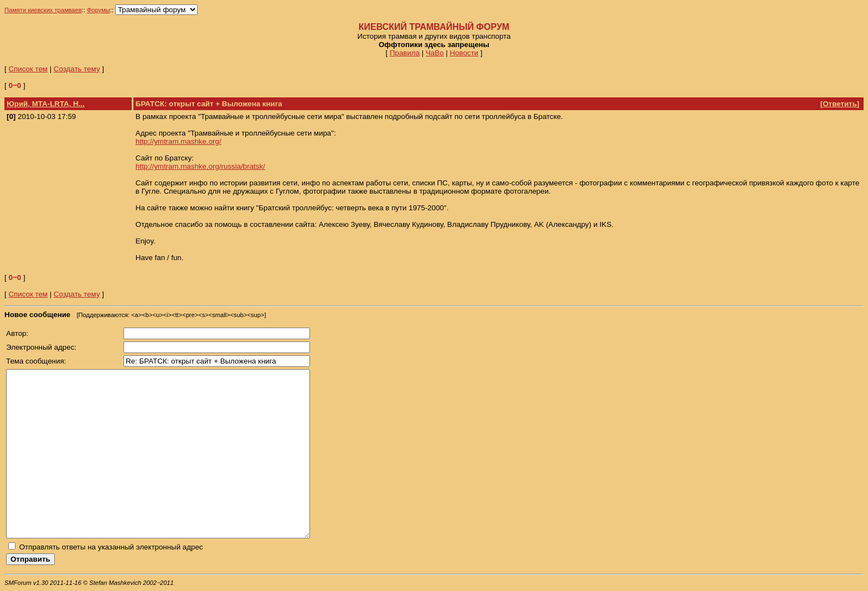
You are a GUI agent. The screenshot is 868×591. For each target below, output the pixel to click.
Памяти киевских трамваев (43, 10)
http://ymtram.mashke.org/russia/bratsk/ (200, 166)
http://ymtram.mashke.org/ (179, 141)
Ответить (840, 104)
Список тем (28, 69)
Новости (464, 53)
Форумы (99, 10)
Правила (405, 53)
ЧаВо (435, 53)
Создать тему (77, 69)
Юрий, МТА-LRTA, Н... (46, 104)
